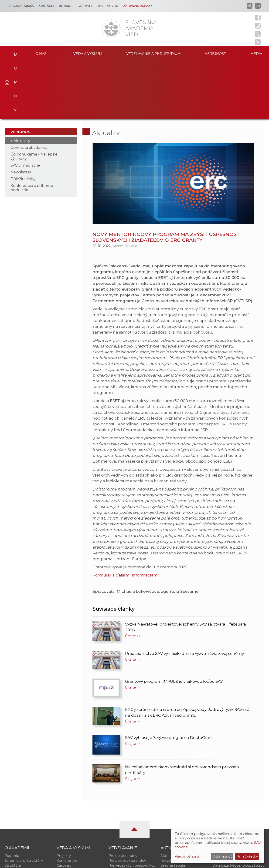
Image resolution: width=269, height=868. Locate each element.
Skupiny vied (108, 6)
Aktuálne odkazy (138, 6)
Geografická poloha (21, 817)
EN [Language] (258, 6)
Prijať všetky (247, 856)
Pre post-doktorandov (127, 803)
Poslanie (12, 798)
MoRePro (116, 812)
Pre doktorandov (123, 798)
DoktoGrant (119, 817)
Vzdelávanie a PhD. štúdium (153, 53)
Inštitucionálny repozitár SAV (237, 798)
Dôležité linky (23, 121)
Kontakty (46, 6)
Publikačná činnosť (73, 812)
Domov (13, 53)
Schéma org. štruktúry (24, 803)
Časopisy (64, 808)
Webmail (86, 6)
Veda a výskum (88, 53)
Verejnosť (215, 53)
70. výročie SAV (173, 812)
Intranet (66, 6)
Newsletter (21, 114)
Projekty (64, 798)
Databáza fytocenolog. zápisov (238, 808)
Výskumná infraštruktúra (78, 817)
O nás (41, 53)
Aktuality (22, 83)
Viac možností (187, 856)
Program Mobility (123, 822)
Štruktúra (13, 808)
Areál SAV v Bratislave (179, 817)
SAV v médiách (24, 108)
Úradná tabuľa (173, 808)
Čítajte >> (133, 578)
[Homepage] (111, 29)
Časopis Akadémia (228, 812)
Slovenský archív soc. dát (234, 803)
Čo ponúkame (173, 822)
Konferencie (67, 803)
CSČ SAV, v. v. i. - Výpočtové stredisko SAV (74, 862)
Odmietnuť (222, 856)
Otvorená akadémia (29, 90)
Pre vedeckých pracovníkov (132, 808)
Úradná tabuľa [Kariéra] (21, 6)
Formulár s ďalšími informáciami (126, 517)
